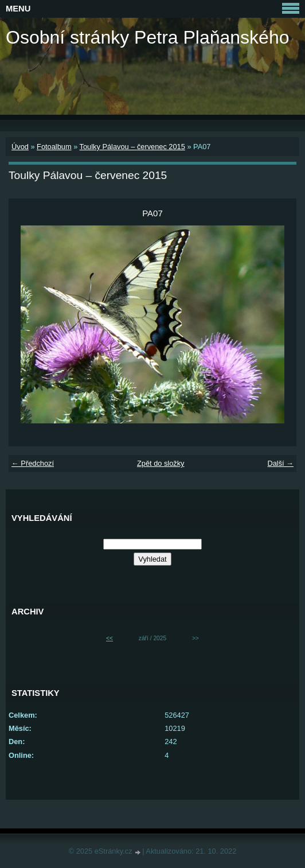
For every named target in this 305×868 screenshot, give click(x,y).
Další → (280, 463)
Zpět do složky (161, 463)
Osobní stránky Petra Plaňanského (148, 37)
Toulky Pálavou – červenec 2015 (132, 147)
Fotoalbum (54, 147)
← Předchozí (33, 463)
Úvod (20, 147)
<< (110, 638)
